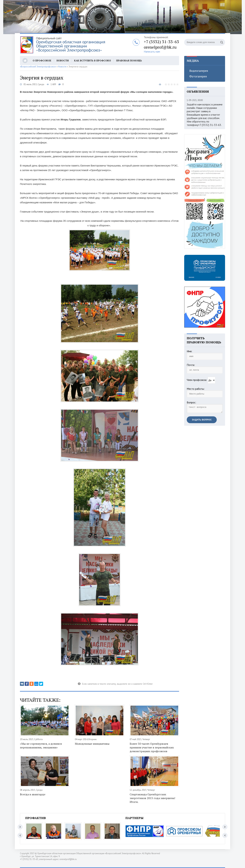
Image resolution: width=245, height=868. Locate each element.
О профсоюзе (42, 60)
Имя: (189, 351)
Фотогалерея (198, 76)
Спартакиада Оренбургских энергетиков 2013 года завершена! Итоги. (152, 798)
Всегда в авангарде (33, 794)
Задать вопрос (202, 421)
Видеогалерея (199, 71)
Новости (63, 60)
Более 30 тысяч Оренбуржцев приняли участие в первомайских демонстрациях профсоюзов (152, 747)
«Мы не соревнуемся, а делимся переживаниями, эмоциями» (41, 746)
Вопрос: (191, 402)
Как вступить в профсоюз (93, 60)
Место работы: (196, 389)
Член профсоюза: (197, 380)
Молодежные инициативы (92, 744)
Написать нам (152, 52)
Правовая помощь (129, 60)
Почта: (191, 365)
